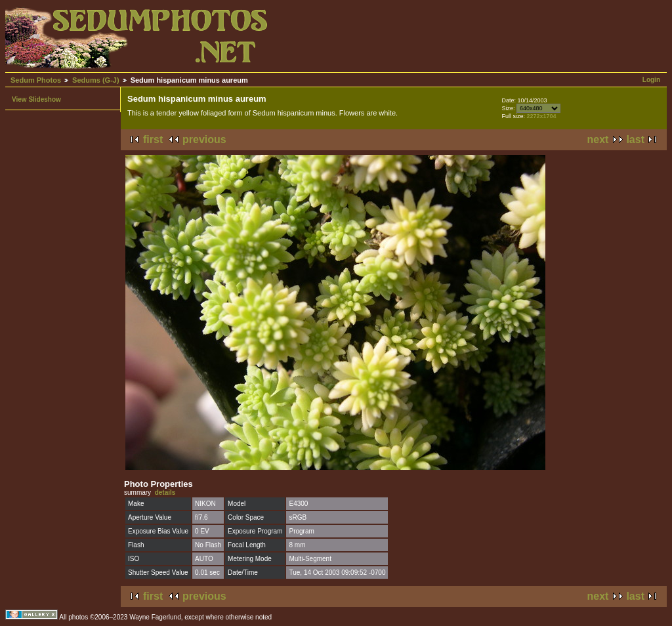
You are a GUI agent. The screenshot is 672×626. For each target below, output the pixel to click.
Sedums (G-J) (96, 80)
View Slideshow (36, 99)
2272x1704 (541, 116)
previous (204, 139)
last (635, 139)
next (598, 139)
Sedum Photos (36, 80)
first (153, 139)
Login (651, 80)
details (165, 492)
